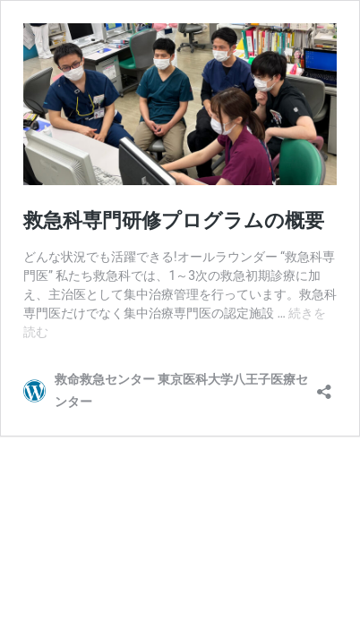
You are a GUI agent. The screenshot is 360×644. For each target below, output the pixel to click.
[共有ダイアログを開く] (324, 386)
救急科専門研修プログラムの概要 (174, 220)
